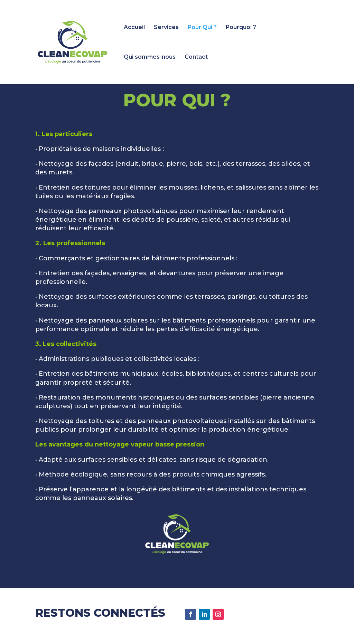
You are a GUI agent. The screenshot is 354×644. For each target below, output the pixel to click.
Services (166, 28)
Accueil (134, 28)
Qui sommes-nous (150, 57)
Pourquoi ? (241, 28)
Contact (196, 57)
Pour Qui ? (202, 28)
